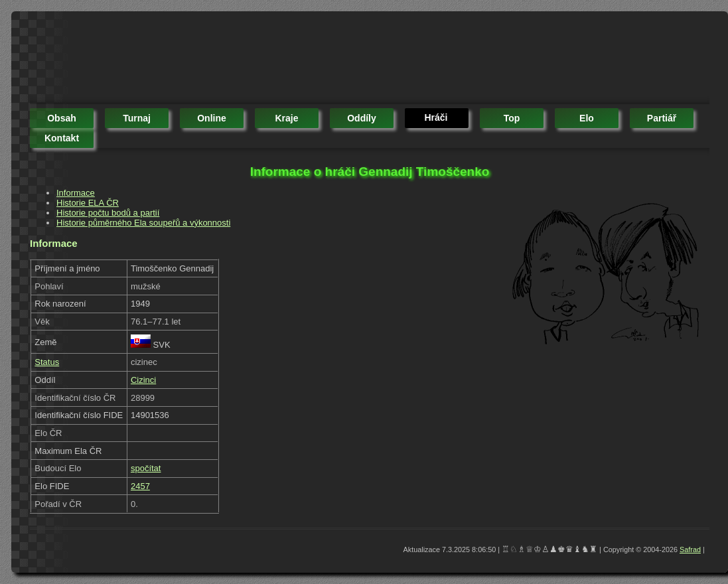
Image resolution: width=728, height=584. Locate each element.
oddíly (362, 118)
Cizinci (143, 380)
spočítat (146, 468)
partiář (662, 118)
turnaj (137, 118)
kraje (286, 118)
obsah (62, 118)
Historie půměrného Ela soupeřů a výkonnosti (143, 223)
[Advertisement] (271, 60)
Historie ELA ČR (88, 203)
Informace (76, 193)
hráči (436, 117)
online (212, 118)
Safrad (690, 549)
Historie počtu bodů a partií (108, 213)
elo (587, 118)
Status (47, 362)
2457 (140, 486)
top (512, 118)
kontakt (62, 138)
